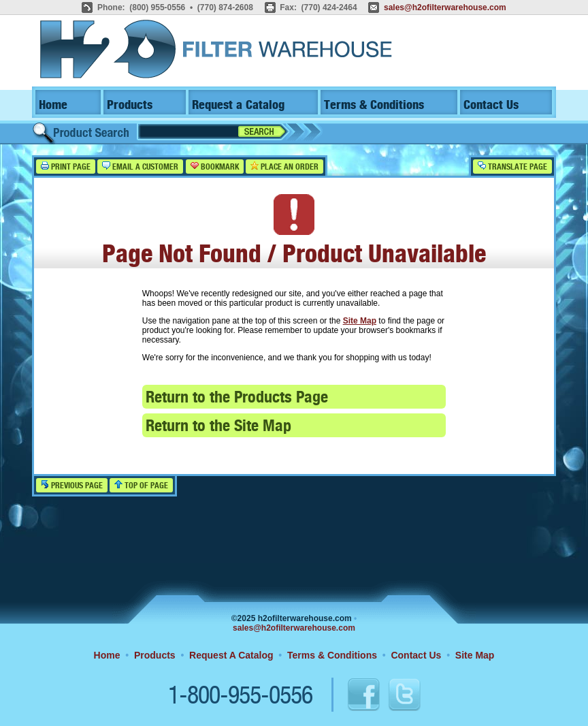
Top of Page (141, 485)
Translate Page (512, 167)
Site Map (360, 321)
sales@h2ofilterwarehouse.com (445, 7)
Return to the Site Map (218, 427)
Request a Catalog (238, 105)
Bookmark (215, 167)
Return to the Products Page (237, 398)
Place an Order (284, 167)
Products (130, 105)
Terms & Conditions (374, 105)
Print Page (66, 167)
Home (53, 105)
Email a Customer (140, 167)
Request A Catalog (231, 655)
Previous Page (72, 485)
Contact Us (491, 105)
